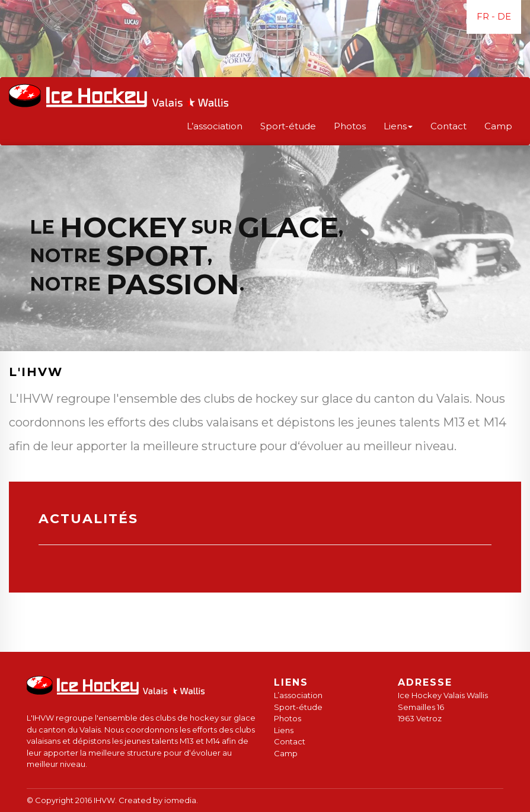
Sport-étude (288, 126)
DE (504, 16)
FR (483, 16)
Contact (448, 126)
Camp (498, 126)
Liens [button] (398, 126)
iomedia (180, 800)
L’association (215, 126)
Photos (350, 126)
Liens (284, 730)
